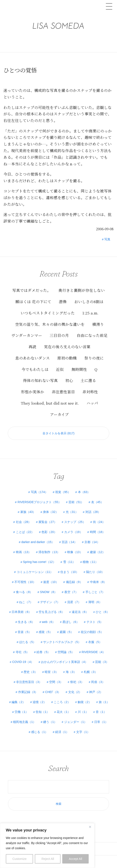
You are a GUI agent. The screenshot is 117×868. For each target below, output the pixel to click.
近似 (60, 369)
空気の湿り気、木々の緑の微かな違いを (50, 324)
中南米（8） (98, 582)
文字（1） (83, 732)
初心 (69, 380)
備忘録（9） (74, 582)
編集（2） (18, 702)
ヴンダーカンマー (27, 335)
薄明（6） (95, 602)
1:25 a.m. (90, 313)
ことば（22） (25, 532)
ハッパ (92, 403)
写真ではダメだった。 (32, 290)
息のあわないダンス (33, 358)
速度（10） (51, 582)
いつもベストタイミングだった (48, 313)
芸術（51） (76, 502)
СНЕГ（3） (53, 692)
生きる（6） (26, 622)
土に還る (88, 380)
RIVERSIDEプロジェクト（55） (39, 502)
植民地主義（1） (24, 722)
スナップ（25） (75, 522)
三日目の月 (59, 335)
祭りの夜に (94, 358)
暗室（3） (52, 672)
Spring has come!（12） (39, 562)
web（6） (48, 622)
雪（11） (69, 562)
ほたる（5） (27, 642)
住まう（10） (70, 572)
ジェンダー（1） (76, 722)
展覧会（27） (48, 522)
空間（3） (56, 682)
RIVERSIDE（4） (93, 652)
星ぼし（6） (71, 622)
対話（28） (93, 512)
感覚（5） (46, 632)
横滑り (98, 324)
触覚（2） (85, 702)
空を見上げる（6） (52, 612)
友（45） (97, 502)
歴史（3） (30, 672)
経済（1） (62, 732)
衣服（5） (95, 642)
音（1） (101, 712)
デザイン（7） (50, 602)
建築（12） (98, 552)
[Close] (90, 827)
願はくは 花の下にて (33, 302)
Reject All (48, 859)
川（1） (83, 712)
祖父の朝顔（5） (92, 632)
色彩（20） (49, 532)
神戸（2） (96, 692)
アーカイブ (59, 414)
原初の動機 (67, 358)
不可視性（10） (25, 582)
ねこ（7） (26, 602)
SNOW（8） (48, 592)
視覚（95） (63, 492)
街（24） (99, 522)
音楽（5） (24, 632)
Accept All (75, 859)
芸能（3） (102, 662)
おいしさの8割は (89, 302)
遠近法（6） (80, 612)
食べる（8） (24, 592)
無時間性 (79, 369)
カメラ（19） (73, 532)
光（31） (72, 512)
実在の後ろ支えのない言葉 (67, 347)
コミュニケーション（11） (35, 572)
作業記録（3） (28, 692)
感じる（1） (40, 732)
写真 (107, 239)
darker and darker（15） (38, 542)
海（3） (71, 672)
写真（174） (39, 492)
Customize (20, 859)
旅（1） (104, 702)
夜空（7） (71, 592)
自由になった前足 (92, 335)
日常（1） (101, 722)
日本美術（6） (21, 612)
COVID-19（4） (23, 662)
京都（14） (92, 542)
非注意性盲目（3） (29, 682)
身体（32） (51, 512)
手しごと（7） (95, 592)
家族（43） (28, 512)
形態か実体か (33, 392)
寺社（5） (23, 652)
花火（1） (64, 712)
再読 (32, 347)
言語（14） (69, 542)
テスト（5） (95, 622)
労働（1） (21, 712)
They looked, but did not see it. (50, 403)
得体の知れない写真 (40, 380)
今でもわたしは (35, 369)
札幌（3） (91, 672)
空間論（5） (66, 652)
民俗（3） (98, 682)
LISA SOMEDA (58, 19)
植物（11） (90, 562)
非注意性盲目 (63, 392)
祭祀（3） (77, 682)
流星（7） (74, 602)
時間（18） (98, 532)
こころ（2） (62, 702)
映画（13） (24, 552)
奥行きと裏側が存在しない (82, 290)
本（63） (84, 492)
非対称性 (90, 392)
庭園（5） (67, 632)
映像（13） (75, 552)
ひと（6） (103, 612)
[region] (47, 846)
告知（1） (43, 712)
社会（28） (24, 522)
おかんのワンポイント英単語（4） (64, 662)
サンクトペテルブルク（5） (62, 642)
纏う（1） (50, 722)
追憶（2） (40, 702)
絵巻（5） (43, 652)
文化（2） (75, 692)
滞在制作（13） (49, 552)
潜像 (63, 302)
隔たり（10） (95, 572)
